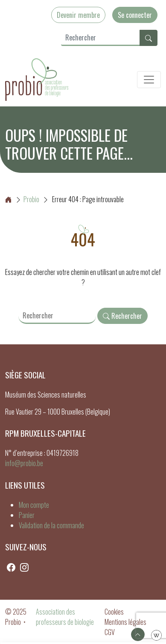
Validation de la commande (51, 525)
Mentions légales (125, 622)
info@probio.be (24, 463)
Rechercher (122, 316)
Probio (22, 199)
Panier (27, 515)
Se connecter (135, 15)
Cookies (114, 612)
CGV (110, 632)
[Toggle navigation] (149, 80)
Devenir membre (78, 15)
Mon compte (34, 505)
